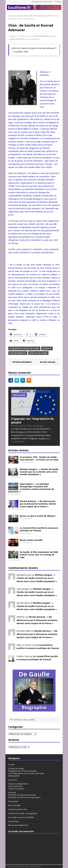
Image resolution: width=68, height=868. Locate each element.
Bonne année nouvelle (31, 540)
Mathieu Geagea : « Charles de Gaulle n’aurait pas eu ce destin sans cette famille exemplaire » (39, 472)
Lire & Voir (13, 780)
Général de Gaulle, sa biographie (23, 813)
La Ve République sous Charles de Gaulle (26, 773)
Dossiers (12, 792)
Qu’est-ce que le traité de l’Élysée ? (38, 516)
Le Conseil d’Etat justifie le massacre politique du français (39, 529)
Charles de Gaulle (25, 16)
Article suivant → (49, 362)
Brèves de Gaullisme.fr (18, 825)
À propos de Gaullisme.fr (42, 2)
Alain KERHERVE (41, 36)
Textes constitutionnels (18, 784)
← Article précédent (21, 362)
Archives (58, 2)
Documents (13, 801)
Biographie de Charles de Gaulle (22, 771)
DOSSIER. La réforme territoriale (22, 795)
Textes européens (16, 789)
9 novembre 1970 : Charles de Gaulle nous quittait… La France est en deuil (39, 458)
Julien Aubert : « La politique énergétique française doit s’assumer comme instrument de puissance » (31, 488)
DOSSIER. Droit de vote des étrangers (24, 797)
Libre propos (14, 821)
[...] (48, 438)
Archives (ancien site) (17, 809)
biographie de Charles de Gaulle (24, 348)
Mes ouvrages (15, 805)
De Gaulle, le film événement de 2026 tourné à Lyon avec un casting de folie (39, 555)
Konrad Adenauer (18, 353)
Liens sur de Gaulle (38, 353)
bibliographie (14, 776)
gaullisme (47, 348)
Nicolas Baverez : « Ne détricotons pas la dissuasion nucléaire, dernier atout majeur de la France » (38, 504)
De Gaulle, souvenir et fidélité (21, 817)
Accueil (11, 764)
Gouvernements (15, 786)
